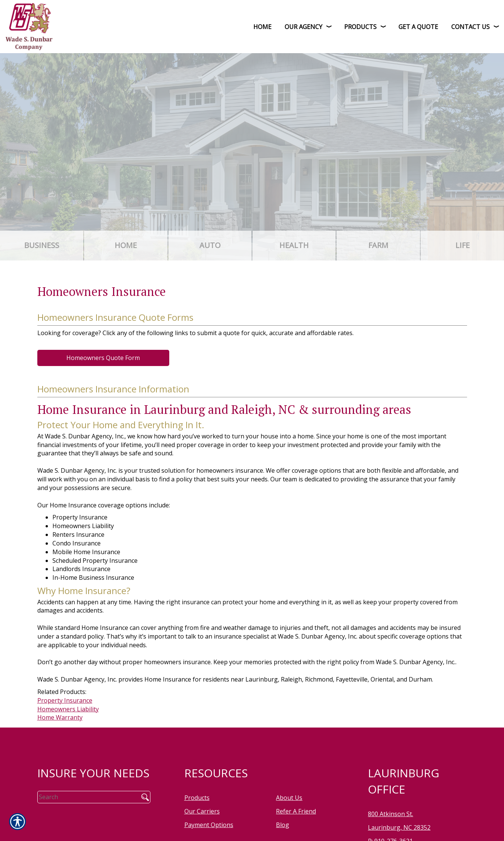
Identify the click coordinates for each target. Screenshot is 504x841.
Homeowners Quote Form (103, 358)
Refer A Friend (296, 811)
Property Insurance (65, 700)
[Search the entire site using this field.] (85, 797)
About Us (289, 798)
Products (197, 798)
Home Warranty (60, 717)
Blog (283, 825)
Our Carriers (202, 811)
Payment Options (209, 825)
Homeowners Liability (68, 709)
